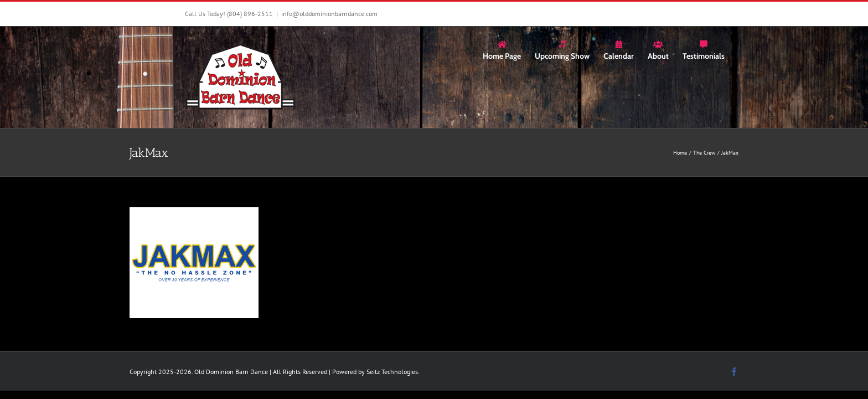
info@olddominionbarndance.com (329, 14)
